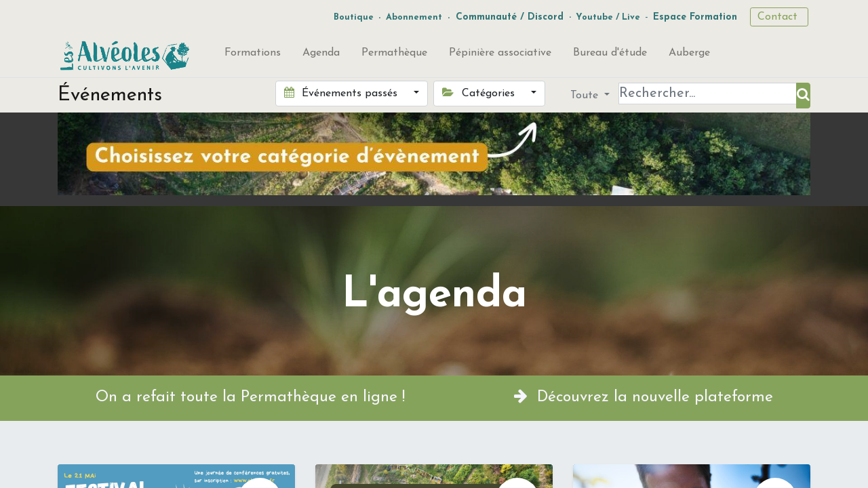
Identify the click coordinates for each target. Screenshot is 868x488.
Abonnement (414, 17)
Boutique (354, 17)
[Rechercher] (803, 96)
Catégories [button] (480, 93)
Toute (586, 96)
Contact (779, 17)
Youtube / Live (608, 17)
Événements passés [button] (342, 93)
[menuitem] (253, 56)
